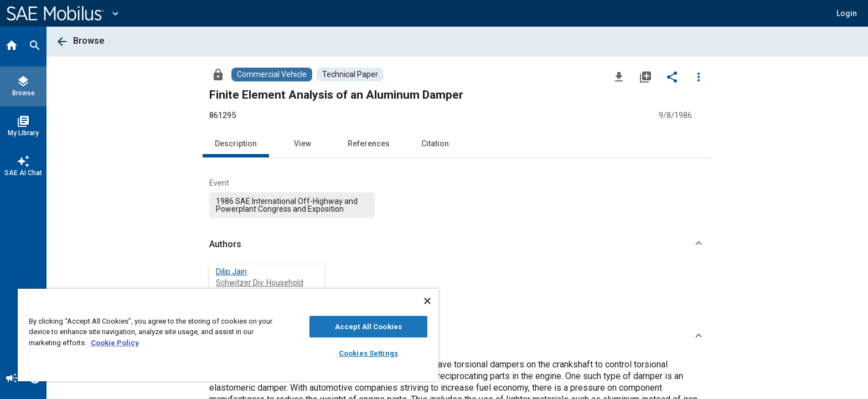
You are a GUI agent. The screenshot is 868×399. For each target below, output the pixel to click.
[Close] (427, 301)
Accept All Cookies (368, 327)
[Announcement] (12, 379)
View (303, 144)
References (369, 144)
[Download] (619, 76)
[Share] (672, 76)
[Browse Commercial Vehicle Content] (272, 75)
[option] (292, 205)
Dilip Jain (231, 272)
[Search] (35, 47)
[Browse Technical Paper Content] (350, 75)
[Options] (699, 76)
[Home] (12, 47)
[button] (457, 244)
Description (236, 144)
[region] (228, 335)
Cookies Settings (368, 353)
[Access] (218, 74)
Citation (435, 144)
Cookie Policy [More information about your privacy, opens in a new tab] (115, 343)
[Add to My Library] (645, 76)
